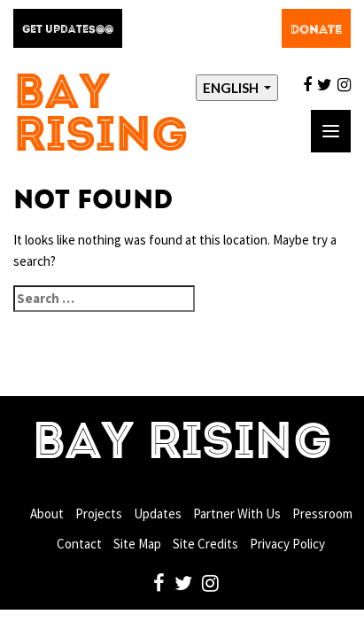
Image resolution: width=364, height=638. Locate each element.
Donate (316, 30)
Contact (79, 544)
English (232, 88)
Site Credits (205, 544)
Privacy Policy (287, 544)
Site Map (137, 544)
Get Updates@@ (68, 30)
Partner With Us (237, 514)
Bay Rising (101, 117)
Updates (158, 514)
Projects (99, 514)
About (47, 514)
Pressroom (322, 514)
